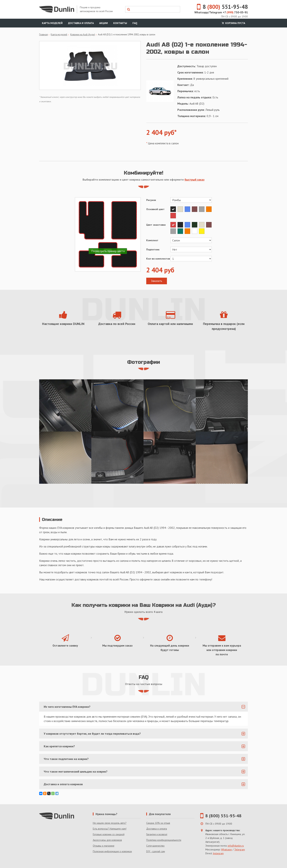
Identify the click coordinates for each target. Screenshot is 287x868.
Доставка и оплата (81, 23)
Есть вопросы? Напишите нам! (110, 829)
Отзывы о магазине (104, 846)
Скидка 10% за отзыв (158, 823)
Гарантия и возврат (157, 834)
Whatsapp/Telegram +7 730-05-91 (221, 12)
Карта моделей (52, 23)
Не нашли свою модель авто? (110, 823)
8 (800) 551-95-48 (223, 816)
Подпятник (153, 249)
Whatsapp (227, 850)
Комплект (152, 240)
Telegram (240, 850)
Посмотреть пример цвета (108, 251)
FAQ (135, 23)
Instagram (218, 853)
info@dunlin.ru (236, 846)
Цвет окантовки (156, 225)
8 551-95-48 (220, 7)
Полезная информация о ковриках (112, 851)
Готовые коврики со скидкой (109, 834)
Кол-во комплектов (158, 259)
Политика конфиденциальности (164, 840)
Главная (43, 35)
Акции (104, 23)
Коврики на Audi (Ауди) (83, 35)
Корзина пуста (233, 23)
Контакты (120, 23)
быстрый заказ (194, 179)
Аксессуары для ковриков (107, 840)
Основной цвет (155, 209)
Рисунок (151, 200)
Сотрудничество (155, 846)
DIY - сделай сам (156, 851)
